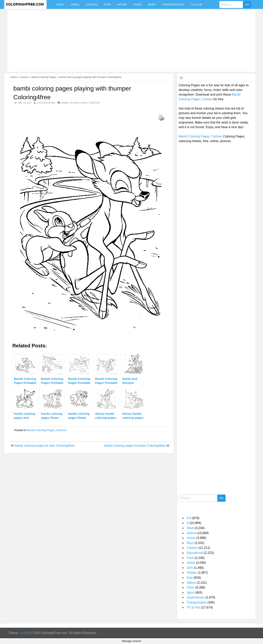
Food (107, 5)
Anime (191, 538)
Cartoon (92, 5)
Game (191, 563)
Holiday (192, 573)
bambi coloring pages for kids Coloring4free (45, 446)
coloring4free (46, 103)
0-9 (189, 518)
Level (23, 633)
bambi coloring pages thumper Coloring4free (135, 446)
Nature (122, 5)
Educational (195, 553)
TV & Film (196, 5)
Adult (60, 5)
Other (137, 5)
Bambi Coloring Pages (44, 77)
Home (14, 77)
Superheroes (196, 597)
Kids (190, 578)
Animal (75, 5)
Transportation (173, 5)
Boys (190, 543)
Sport (152, 5)
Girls (190, 568)
